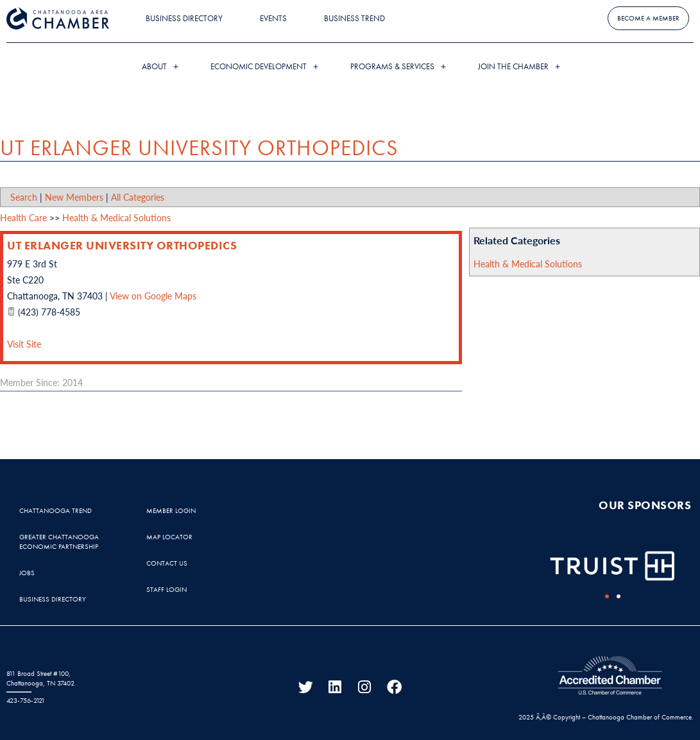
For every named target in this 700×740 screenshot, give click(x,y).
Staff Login (166, 589)
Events (273, 18)
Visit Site (24, 344)
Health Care (23, 217)
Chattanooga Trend (55, 510)
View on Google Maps (153, 296)
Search (24, 197)
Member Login (171, 510)
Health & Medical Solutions (528, 264)
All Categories (138, 197)
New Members (74, 197)
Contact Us (167, 563)
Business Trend (354, 18)
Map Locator (169, 537)
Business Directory (184, 18)
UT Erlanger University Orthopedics (122, 245)
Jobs (27, 573)
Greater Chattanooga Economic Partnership (59, 542)
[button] (607, 596)
